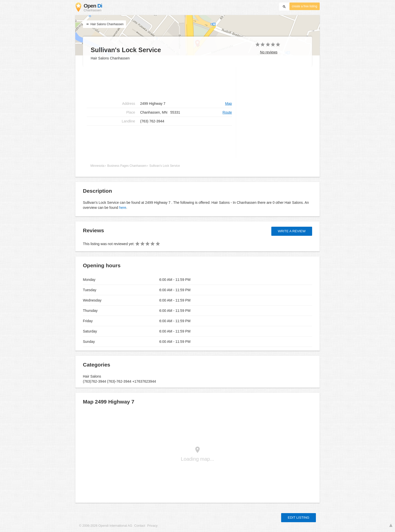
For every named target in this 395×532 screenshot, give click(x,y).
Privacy (152, 526)
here (123, 208)
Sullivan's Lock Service (165, 166)
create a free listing (305, 6)
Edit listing (299, 518)
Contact (140, 526)
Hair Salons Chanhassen (104, 24)
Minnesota (97, 166)
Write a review (292, 231)
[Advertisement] (159, 83)
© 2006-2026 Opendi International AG (106, 526)
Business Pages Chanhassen (127, 166)
